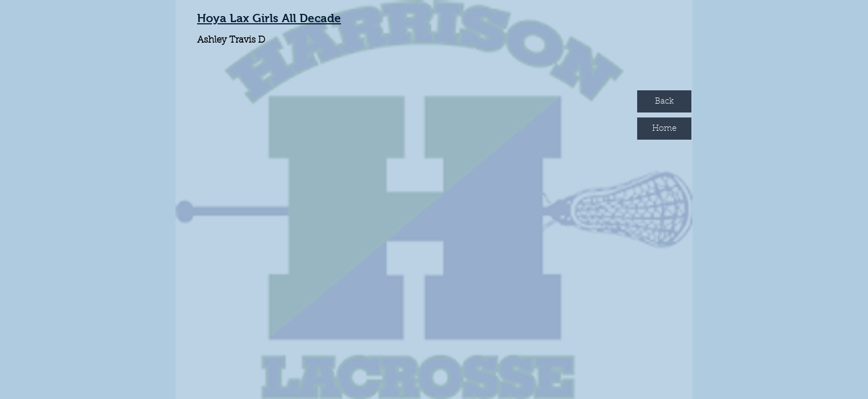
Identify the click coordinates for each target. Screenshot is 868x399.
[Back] (664, 101)
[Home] (664, 129)
